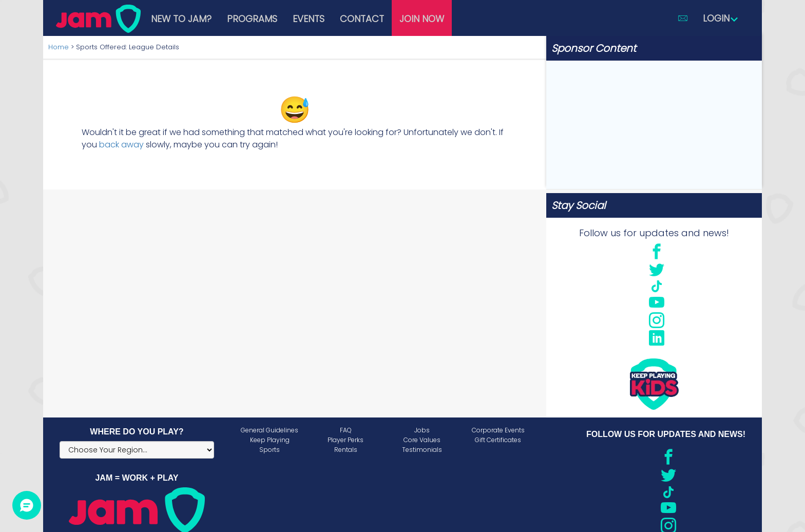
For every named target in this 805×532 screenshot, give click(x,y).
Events (309, 19)
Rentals (346, 450)
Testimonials (422, 450)
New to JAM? (181, 19)
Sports (270, 450)
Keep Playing (270, 440)
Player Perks (346, 440)
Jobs (422, 430)
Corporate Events (498, 430)
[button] (683, 18)
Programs (252, 19)
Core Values (422, 440)
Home (59, 47)
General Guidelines (270, 430)
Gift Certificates (498, 440)
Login (721, 18)
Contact (362, 19)
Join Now (422, 19)
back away (121, 145)
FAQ (346, 430)
